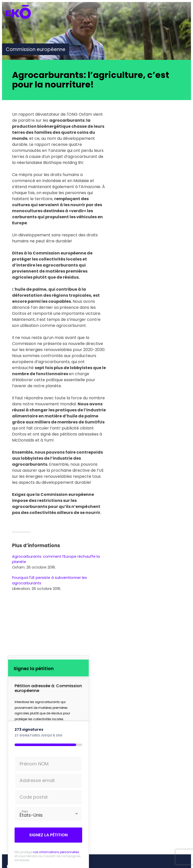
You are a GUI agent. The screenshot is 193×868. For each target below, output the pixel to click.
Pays (25, 812)
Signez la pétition (48, 835)
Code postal (34, 797)
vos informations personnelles (56, 852)
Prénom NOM (34, 764)
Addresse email (37, 780)
